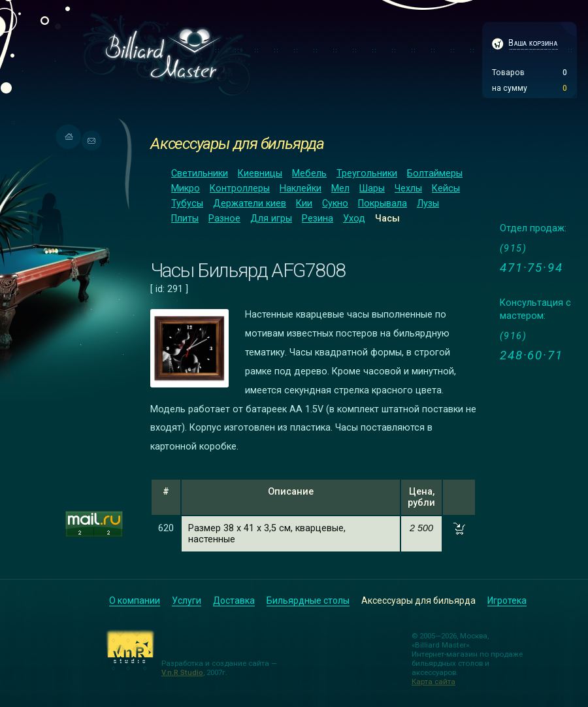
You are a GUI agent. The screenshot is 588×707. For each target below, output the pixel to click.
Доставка (234, 600)
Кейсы (446, 189)
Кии (304, 204)
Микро (186, 189)
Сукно (335, 204)
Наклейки (301, 189)
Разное (224, 219)
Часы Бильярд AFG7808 (248, 270)
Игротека (507, 600)
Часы (387, 219)
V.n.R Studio (182, 672)
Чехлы (408, 189)
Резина (318, 219)
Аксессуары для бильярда (237, 143)
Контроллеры (240, 189)
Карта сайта (433, 682)
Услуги (187, 600)
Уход (354, 219)
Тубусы (187, 204)
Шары (372, 189)
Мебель (309, 173)
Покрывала (383, 204)
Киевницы (260, 173)
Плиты (185, 219)
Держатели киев (250, 204)
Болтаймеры (435, 173)
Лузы (428, 204)
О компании (135, 600)
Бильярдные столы (308, 600)
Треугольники (367, 173)
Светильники (200, 173)
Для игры (271, 219)
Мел (340, 189)
